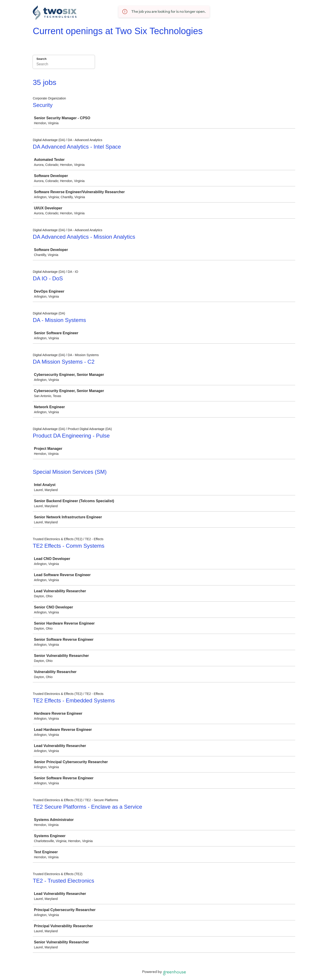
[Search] (64, 65)
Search (41, 59)
